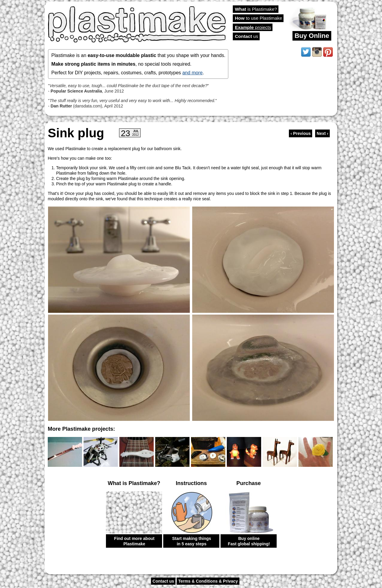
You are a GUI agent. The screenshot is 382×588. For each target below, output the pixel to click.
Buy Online (312, 36)
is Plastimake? (256, 9)
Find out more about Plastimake (134, 541)
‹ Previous (301, 133)
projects (253, 27)
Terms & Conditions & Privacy (208, 581)
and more (192, 73)
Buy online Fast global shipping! (249, 541)
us (247, 36)
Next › (322, 133)
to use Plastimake (258, 18)
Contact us (163, 581)
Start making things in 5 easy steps (192, 541)
